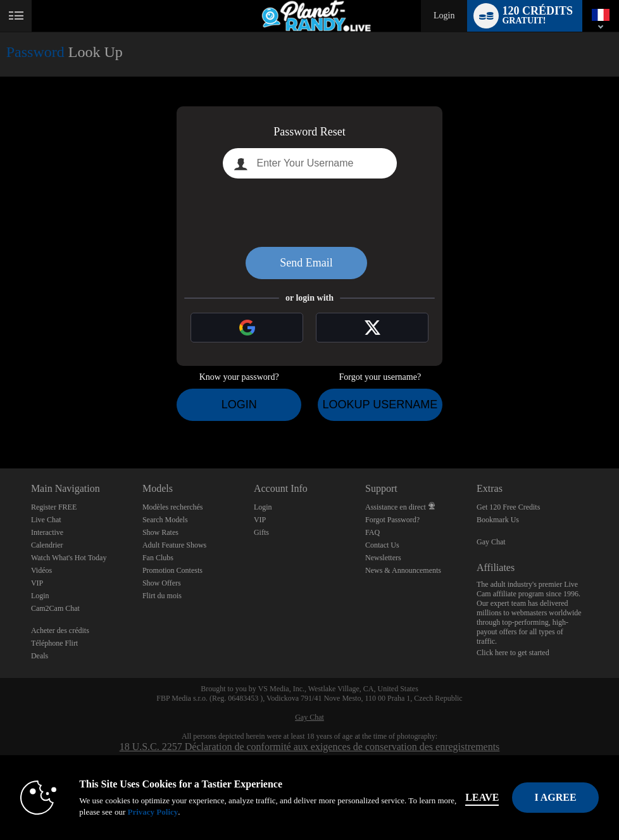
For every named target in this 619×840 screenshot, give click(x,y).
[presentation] (309, 213)
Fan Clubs (158, 558)
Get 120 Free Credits (508, 507)
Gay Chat (491, 542)
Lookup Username (380, 404)
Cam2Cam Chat (55, 608)
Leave (482, 797)
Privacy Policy (153, 812)
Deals (40, 656)
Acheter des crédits (60, 630)
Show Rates (160, 532)
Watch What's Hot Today (69, 558)
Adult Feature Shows (174, 545)
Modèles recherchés (173, 507)
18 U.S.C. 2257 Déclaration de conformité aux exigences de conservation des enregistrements (310, 747)
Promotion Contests (172, 570)
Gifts (261, 532)
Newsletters (383, 558)
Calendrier (47, 545)
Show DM (0, 421)
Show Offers (162, 583)
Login (444, 16)
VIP (37, 583)
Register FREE (54, 507)
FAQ (372, 532)
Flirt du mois (162, 596)
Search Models (165, 520)
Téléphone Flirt (54, 643)
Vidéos (41, 570)
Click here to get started (513, 653)
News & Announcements (403, 570)
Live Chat (46, 520)
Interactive (47, 532)
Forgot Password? (392, 520)
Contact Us (382, 545)
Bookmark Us (498, 520)
